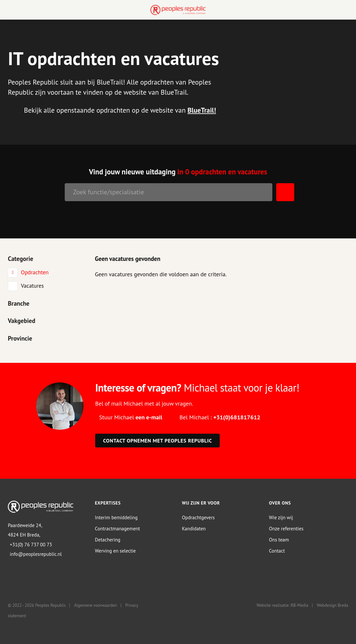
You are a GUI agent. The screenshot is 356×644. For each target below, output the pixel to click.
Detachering (108, 540)
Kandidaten (194, 529)
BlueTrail (201, 110)
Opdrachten (35, 272)
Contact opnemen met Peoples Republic (157, 441)
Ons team (279, 540)
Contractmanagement (117, 529)
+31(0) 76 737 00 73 (31, 545)
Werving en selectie (115, 551)
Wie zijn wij (281, 517)
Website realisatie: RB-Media (282, 605)
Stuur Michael (131, 417)
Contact (277, 551)
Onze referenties (286, 529)
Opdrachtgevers (198, 517)
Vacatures (32, 286)
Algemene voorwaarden (95, 605)
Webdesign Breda (332, 605)
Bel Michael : (220, 417)
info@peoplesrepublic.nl (36, 554)
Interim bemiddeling (116, 517)
